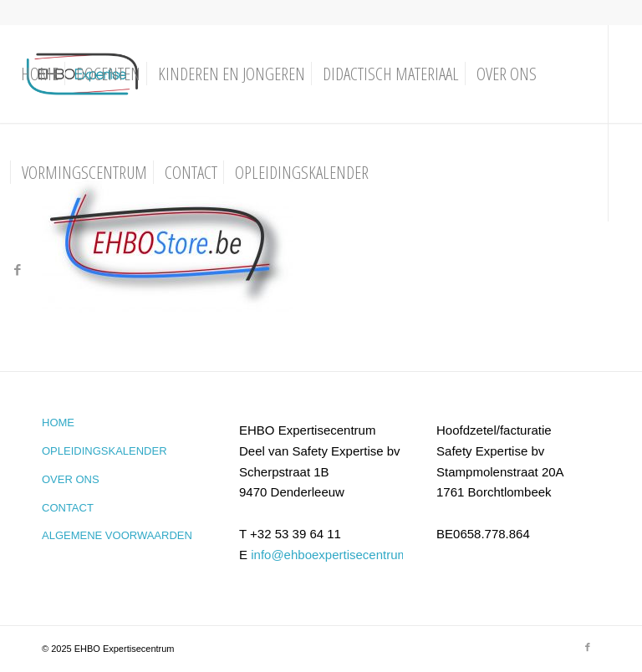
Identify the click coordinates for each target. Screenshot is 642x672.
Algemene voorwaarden (117, 535)
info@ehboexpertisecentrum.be (338, 555)
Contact (68, 508)
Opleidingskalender (104, 451)
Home (58, 423)
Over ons (71, 479)
